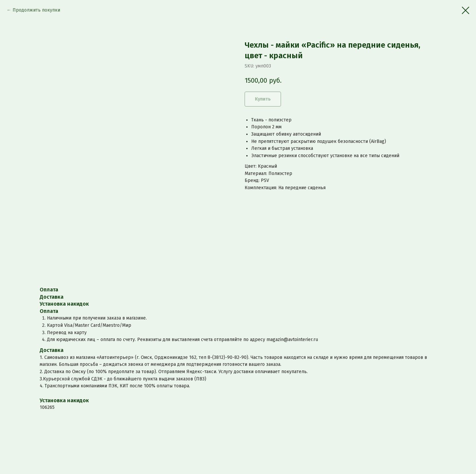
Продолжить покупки (36, 10)
